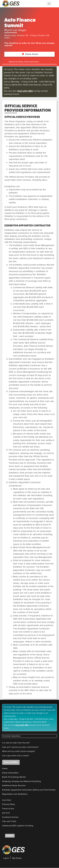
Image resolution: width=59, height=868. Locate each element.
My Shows (17, 858)
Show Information (10, 773)
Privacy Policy (9, 804)
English (10, 836)
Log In (6, 858)
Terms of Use (8, 809)
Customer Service (10, 817)
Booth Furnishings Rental (14, 777)
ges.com (6, 813)
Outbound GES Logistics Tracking (18, 826)
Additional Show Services (14, 786)
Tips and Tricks (9, 821)
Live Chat (7, 800)
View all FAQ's (11, 762)
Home (5, 769)
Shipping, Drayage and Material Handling (21, 781)
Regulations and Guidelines (15, 794)
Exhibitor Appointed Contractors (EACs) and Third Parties (29, 790)
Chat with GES (25, 91)
